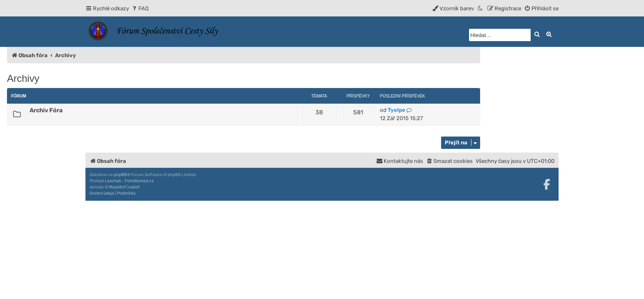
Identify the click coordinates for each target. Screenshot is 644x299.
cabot (134, 187)
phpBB (120, 175)
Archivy (23, 78)
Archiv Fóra (46, 110)
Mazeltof (117, 187)
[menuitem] (140, 8)
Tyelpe (397, 110)
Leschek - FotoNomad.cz (129, 181)
